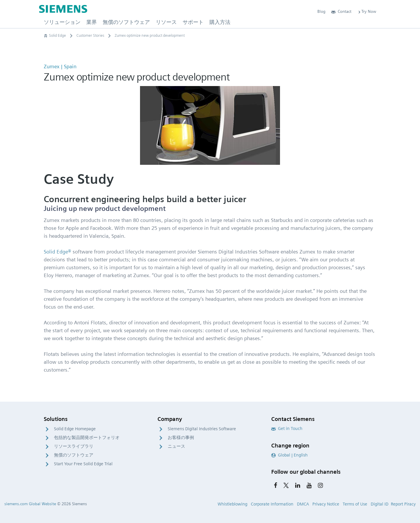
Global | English (289, 455)
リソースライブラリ (74, 446)
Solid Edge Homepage (75, 429)
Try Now (367, 11)
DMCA (303, 504)
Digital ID (380, 504)
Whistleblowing (232, 504)
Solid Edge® (57, 252)
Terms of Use (355, 504)
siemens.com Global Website (30, 504)
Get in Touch (287, 428)
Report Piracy (403, 504)
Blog (321, 11)
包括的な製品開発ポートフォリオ (87, 438)
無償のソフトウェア (74, 455)
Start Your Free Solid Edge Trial (83, 464)
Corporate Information (272, 504)
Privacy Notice (326, 504)
